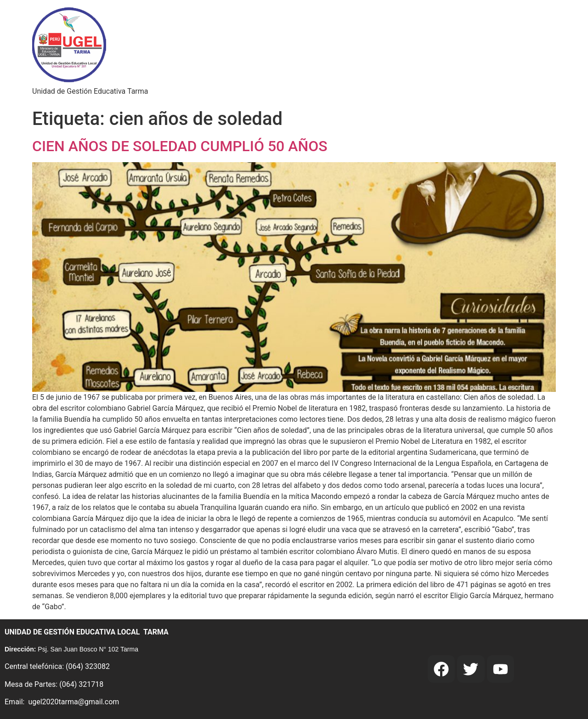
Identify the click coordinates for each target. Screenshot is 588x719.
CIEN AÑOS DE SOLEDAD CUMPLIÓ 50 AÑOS (180, 146)
